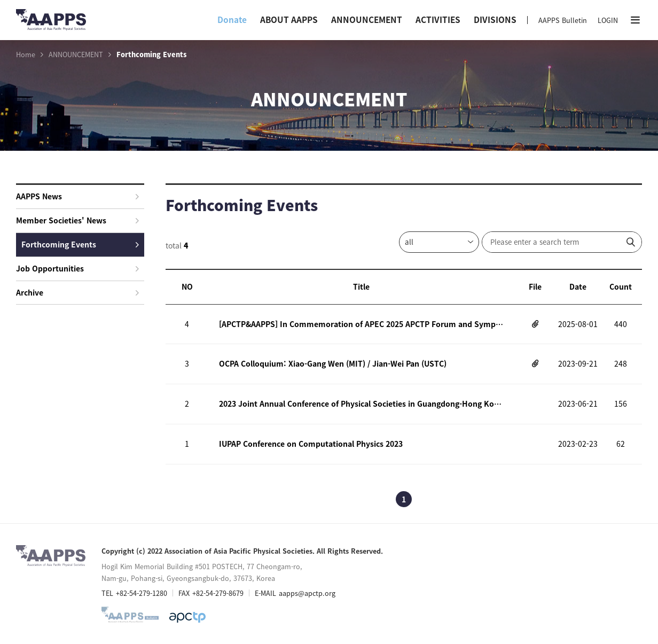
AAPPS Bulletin (563, 20)
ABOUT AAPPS (289, 20)
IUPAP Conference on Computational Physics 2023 (311, 444)
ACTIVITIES (438, 20)
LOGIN (608, 20)
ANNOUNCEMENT (367, 20)
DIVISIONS (495, 20)
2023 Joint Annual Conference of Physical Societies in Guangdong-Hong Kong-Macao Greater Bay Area (361, 404)
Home (26, 55)
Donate (232, 20)
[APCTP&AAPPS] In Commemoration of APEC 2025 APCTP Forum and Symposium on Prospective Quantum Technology (361, 324)
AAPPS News (77, 196)
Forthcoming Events (80, 244)
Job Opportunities (77, 268)
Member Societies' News (77, 220)
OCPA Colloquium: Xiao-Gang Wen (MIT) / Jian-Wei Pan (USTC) (333, 363)
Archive (77, 292)
